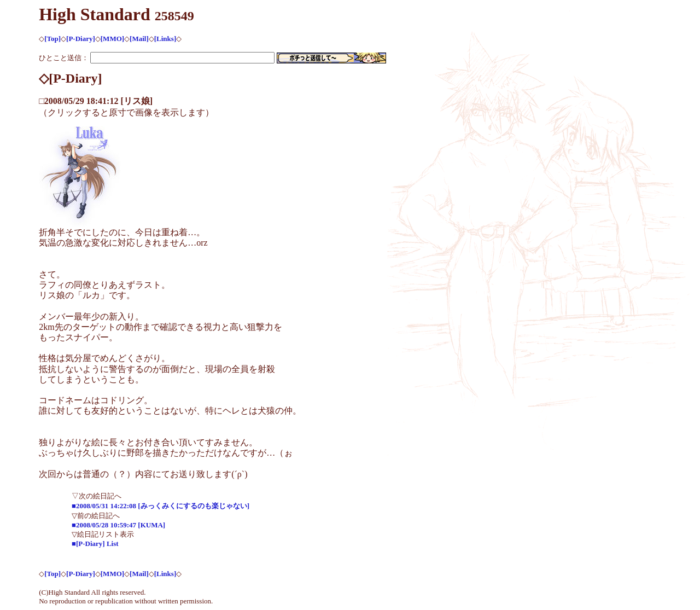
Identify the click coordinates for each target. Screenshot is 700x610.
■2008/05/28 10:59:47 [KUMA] (118, 525)
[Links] (165, 39)
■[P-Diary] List (95, 544)
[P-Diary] (81, 39)
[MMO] (112, 39)
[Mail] (139, 39)
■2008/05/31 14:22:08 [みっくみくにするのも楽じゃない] (161, 506)
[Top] (52, 39)
